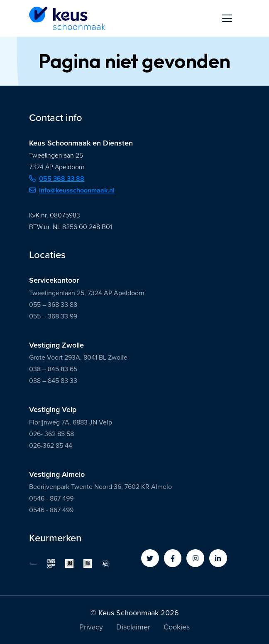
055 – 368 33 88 (53, 305)
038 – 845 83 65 (53, 369)
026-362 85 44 (51, 445)
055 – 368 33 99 (53, 316)
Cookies (177, 628)
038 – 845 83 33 (53, 381)
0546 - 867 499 (51, 498)
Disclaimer (133, 628)
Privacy (91, 628)
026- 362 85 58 (51, 434)
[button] (150, 558)
